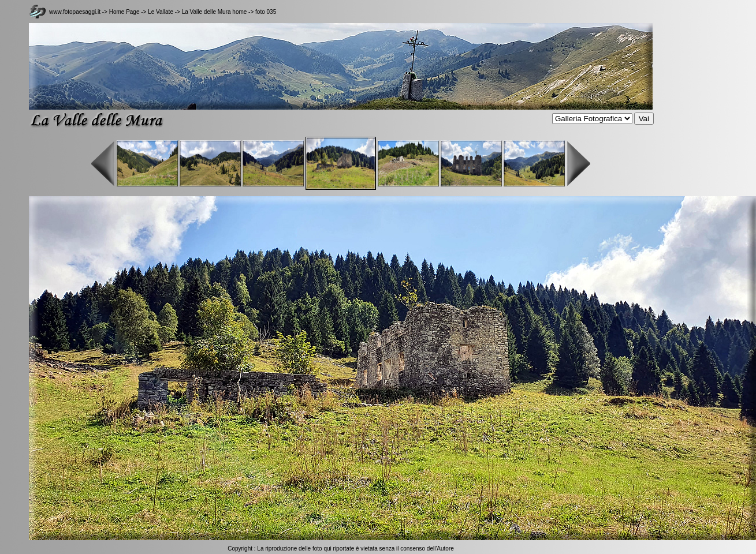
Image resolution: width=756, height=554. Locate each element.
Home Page (124, 12)
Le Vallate (161, 12)
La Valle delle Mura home (215, 12)
